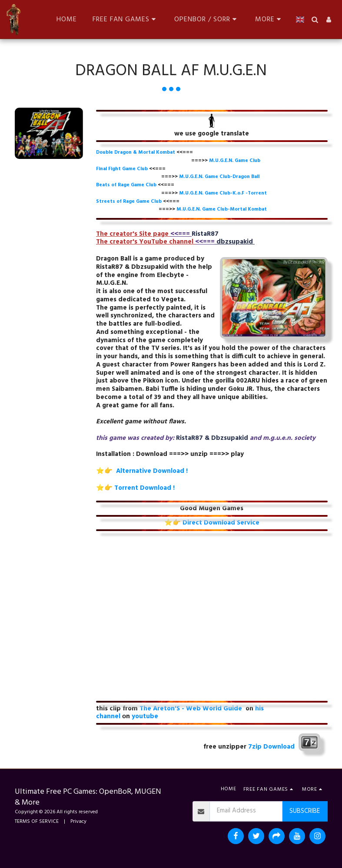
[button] (126, 19)
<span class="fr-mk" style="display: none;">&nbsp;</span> (212, 618)
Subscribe (305, 811)
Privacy (78, 822)
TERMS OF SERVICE (37, 822)
